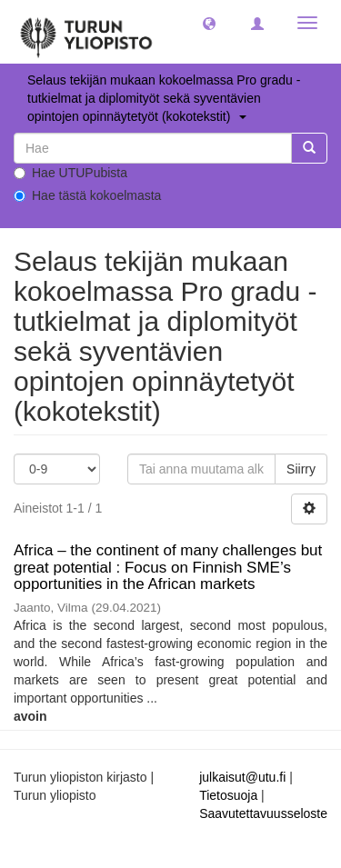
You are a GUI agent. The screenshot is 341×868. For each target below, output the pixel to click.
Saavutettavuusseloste (263, 813)
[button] (209, 23)
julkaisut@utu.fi (242, 777)
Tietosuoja (228, 795)
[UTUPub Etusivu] (86, 32)
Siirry (301, 469)
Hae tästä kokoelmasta (87, 195)
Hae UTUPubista (70, 173)
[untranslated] (153, 148)
